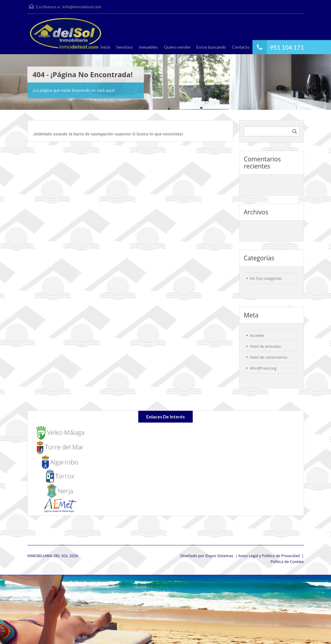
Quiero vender (177, 47)
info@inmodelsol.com (82, 7)
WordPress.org (263, 368)
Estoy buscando (211, 47)
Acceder (257, 335)
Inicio (105, 47)
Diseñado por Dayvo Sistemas (207, 556)
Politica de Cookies (287, 562)
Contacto (241, 47)
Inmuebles (148, 47)
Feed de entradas (266, 346)
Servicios (124, 47)
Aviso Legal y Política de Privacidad (269, 556)
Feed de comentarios (269, 357)
